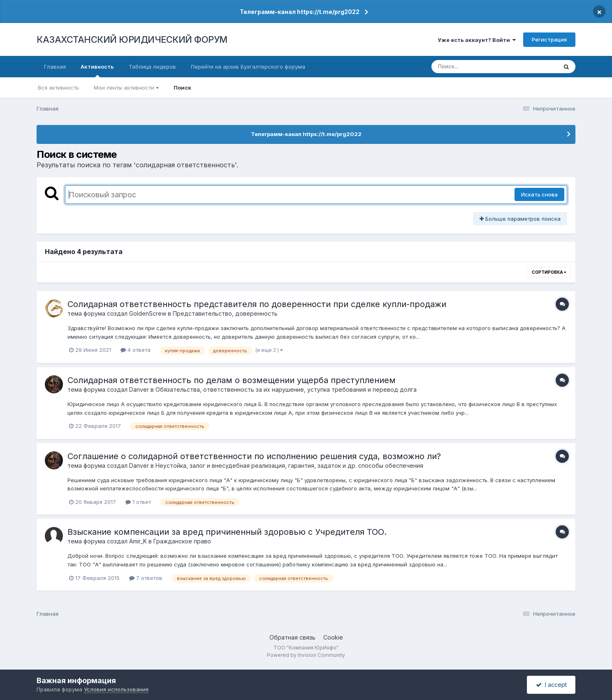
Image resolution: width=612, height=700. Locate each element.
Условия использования (116, 689)
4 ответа (136, 350)
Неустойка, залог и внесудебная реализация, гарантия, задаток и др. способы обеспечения (289, 466)
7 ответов (146, 578)
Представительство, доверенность (225, 313)
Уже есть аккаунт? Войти (477, 40)
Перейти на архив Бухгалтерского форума (248, 67)
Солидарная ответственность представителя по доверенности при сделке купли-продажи (257, 304)
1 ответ (138, 502)
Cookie (333, 637)
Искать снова (539, 194)
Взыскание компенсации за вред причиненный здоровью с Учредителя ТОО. (227, 532)
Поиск (182, 88)
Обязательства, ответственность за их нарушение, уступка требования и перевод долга (286, 389)
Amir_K (138, 541)
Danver (139, 389)
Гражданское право (182, 541)
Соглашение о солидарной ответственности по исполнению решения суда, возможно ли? (254, 456)
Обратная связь (292, 637)
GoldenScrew (148, 313)
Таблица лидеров (152, 67)
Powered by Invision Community (306, 655)
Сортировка (549, 272)
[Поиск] (479, 67)
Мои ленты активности (126, 88)
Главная (55, 67)
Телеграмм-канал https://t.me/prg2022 (300, 12)
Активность (97, 70)
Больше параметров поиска (520, 219)
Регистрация (549, 39)
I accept (551, 685)
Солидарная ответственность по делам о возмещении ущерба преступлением (232, 380)
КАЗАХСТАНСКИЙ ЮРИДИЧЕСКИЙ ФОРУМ (132, 39)
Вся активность (58, 88)
